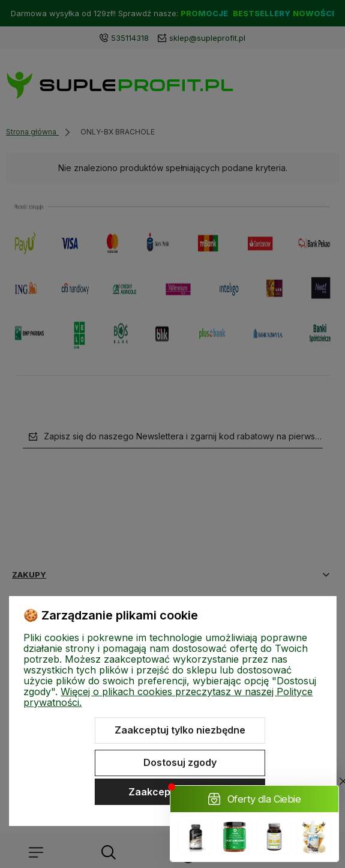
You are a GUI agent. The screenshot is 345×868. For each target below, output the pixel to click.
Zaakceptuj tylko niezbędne (180, 730)
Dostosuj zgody (180, 762)
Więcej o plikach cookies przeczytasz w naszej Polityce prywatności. (168, 697)
